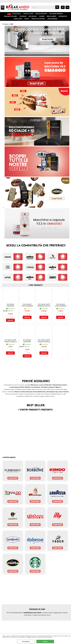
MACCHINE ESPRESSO (57, 14)
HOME (9, 14)
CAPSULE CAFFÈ (29, 14)
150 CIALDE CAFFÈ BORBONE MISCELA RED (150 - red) (44, 308)
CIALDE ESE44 (18, 14)
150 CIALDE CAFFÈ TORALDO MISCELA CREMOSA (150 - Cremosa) (44, 345)
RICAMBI (42, 17)
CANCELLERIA (18, 21)
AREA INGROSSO (52, 21)
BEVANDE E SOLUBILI (11, 17)
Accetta (45, 641)
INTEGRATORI (63, 17)
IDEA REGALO (33, 17)
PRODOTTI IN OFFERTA (38, 21)
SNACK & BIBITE (51, 17)
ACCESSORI (23, 17)
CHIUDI (70, 636)
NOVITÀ (27, 21)
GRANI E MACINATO (42, 14)
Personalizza (26, 641)
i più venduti (35, 287)
